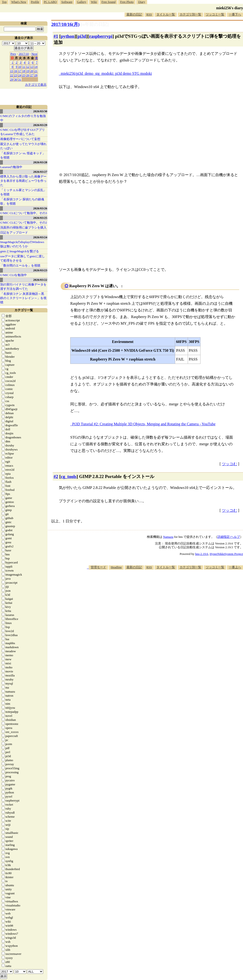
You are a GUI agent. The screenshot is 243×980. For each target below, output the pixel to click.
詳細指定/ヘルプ (229, 537)
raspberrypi (101, 36)
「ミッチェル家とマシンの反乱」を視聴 (23, 192)
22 (12, 75)
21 (36, 71)
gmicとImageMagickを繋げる (20, 251)
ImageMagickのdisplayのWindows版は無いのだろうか (22, 244)
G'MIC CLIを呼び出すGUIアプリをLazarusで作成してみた (23, 132)
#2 (56, 476)
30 (16, 79)
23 (16, 75)
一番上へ (235, 567)
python (68, 36)
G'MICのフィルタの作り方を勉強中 (23, 118)
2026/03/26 (40, 208)
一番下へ (235, 14)
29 (12, 79)
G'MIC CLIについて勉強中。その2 (24, 223)
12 (28, 67)
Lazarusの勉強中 (11, 167)
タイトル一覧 (166, 14)
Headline (116, 567)
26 (28, 75)
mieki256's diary (230, 8)
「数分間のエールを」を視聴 (20, 265)
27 (32, 75)
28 (36, 75)
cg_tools (69, 476)
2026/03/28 (40, 162)
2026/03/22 (40, 280)
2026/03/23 (40, 270)
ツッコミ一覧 (215, 14)
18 (24, 71)
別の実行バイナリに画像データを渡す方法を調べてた (23, 287)
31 (20, 79)
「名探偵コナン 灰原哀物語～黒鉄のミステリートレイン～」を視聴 (23, 298)
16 (16, 71)
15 (12, 71)
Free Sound (109, 2)
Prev (13, 54)
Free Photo (127, 2)
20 (32, 71)
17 (20, 71)
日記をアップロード (14, 232)
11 (24, 67)
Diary (142, 2)
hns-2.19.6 (202, 554)
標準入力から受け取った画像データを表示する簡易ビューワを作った (23, 181)
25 (24, 75)
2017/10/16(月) (65, 24)
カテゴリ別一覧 (190, 14)
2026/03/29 (40, 125)
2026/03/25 (40, 218)
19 (28, 71)
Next (34, 54)
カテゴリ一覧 (24, 310)
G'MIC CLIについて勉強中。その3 (24, 213)
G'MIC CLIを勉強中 (14, 275)
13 (32, 67)
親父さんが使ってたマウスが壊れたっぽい (23, 146)
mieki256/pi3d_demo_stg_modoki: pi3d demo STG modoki (106, 73)
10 (20, 67)
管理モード (98, 567)
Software (67, 2)
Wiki (94, 2)
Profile (35, 2)
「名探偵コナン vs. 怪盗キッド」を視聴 (23, 155)
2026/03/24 (40, 237)
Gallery (82, 2)
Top (4, 2)
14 (36, 67)
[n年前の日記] (95, 24)
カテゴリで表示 (36, 85)
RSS (149, 14)
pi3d (82, 36)
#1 (56, 36)
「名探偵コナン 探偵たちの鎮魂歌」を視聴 (22, 201)
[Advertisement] (157, 584)
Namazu (168, 537)
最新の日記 (134, 14)
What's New (19, 2)
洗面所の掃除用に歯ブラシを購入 (23, 227)
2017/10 (24, 54)
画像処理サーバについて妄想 (20, 139)
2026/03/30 (40, 111)
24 (20, 75)
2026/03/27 (40, 172)
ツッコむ (229, 464)
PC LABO (50, 2)
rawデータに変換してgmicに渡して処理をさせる (23, 258)
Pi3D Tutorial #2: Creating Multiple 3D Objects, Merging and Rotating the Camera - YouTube (144, 424)
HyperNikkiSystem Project (226, 554)
